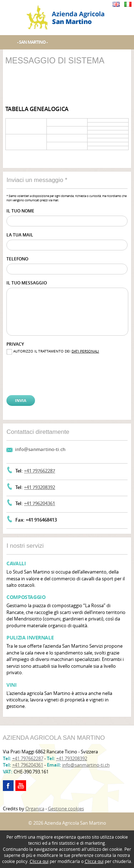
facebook (8, 786)
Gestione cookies (66, 809)
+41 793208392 (39, 487)
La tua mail (20, 235)
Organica (35, 809)
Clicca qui (39, 861)
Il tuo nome (20, 211)
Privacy (15, 344)
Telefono (17, 259)
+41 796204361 (39, 503)
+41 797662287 (39, 471)
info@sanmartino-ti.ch (40, 449)
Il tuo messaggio (27, 283)
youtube (21, 786)
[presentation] (42, 369)
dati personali (85, 351)
